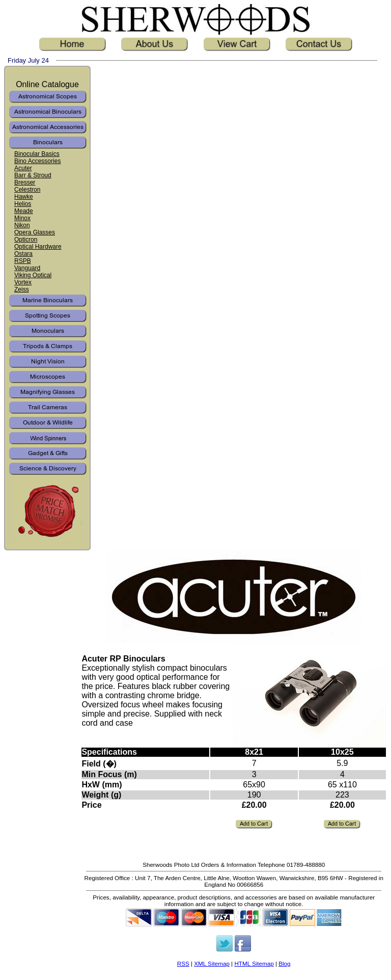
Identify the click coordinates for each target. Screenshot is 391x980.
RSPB (23, 261)
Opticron (26, 240)
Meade (24, 211)
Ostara (23, 254)
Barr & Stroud (33, 175)
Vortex (23, 282)
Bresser (25, 182)
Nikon (22, 225)
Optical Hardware (38, 247)
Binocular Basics (37, 154)
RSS (183, 963)
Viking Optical (33, 275)
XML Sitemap (212, 963)
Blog (284, 963)
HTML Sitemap (254, 963)
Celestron (27, 190)
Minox (22, 218)
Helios (23, 204)
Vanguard (27, 268)
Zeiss (22, 289)
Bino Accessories (37, 161)
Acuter (23, 168)
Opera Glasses (35, 232)
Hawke (24, 197)
